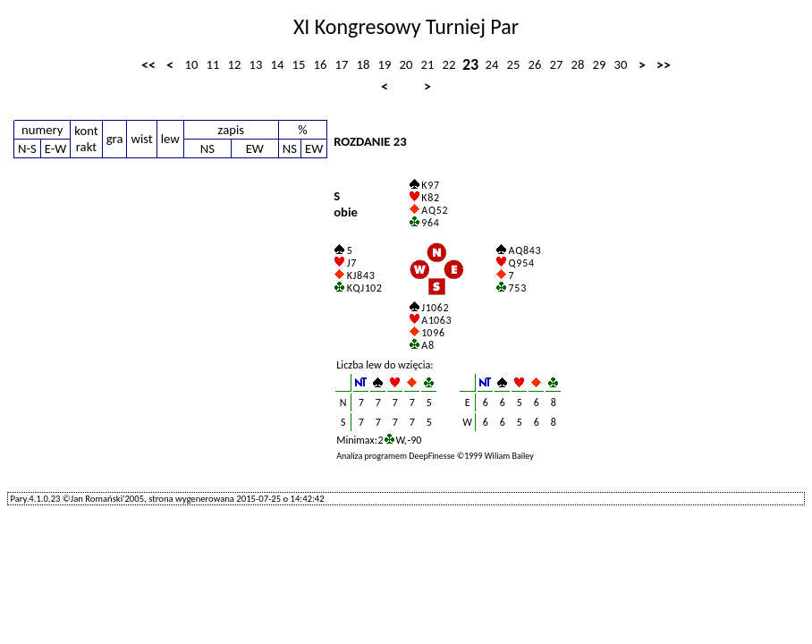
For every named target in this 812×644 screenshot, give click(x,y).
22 (449, 64)
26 (535, 64)
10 (192, 64)
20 (406, 64)
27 (557, 64)
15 (299, 64)
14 (278, 64)
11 (213, 64)
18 (364, 64)
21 (428, 64)
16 (321, 64)
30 (621, 64)
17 (342, 64)
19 (385, 64)
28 (578, 64)
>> (664, 65)
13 (256, 64)
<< (148, 65)
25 (514, 64)
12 (235, 64)
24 (492, 64)
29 (600, 64)
